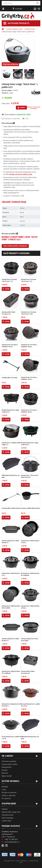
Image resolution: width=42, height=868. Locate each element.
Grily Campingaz (8, 818)
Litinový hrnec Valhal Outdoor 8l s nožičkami (30, 574)
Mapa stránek (7, 776)
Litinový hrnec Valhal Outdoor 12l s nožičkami (11, 672)
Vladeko (5, 809)
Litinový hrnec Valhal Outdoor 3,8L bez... (30, 607)
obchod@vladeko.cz (12, 842)
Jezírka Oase (6, 821)
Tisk (27, 119)
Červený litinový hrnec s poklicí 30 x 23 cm (30, 705)
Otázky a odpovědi (8, 795)
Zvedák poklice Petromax (10, 378)
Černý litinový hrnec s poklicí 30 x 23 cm (11, 738)
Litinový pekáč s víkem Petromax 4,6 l (28, 672)
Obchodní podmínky (9, 761)
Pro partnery (6, 798)
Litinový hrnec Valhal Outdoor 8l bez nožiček (11, 607)
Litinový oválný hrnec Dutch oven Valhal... (30, 640)
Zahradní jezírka (8, 815)
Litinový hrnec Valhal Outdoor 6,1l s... (11, 574)
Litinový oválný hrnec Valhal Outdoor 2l (10, 542)
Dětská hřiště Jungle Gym (11, 812)
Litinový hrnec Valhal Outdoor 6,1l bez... (30, 542)
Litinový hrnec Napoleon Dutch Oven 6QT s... (11, 705)
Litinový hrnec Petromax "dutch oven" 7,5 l (9, 280)
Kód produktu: (7, 90)
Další (33, 74)
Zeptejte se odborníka (12, 119)
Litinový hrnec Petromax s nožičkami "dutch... (10, 346)
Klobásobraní (6, 767)
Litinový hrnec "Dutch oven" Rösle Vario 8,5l (30, 476)
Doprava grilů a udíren (10, 764)
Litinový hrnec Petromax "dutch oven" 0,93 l (29, 313)
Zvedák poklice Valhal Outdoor (11, 508)
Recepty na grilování (9, 793)
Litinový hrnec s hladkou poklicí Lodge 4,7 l (11, 444)
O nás (4, 790)
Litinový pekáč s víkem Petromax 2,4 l (8, 313)
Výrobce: (5, 93)
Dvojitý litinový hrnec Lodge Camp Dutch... (10, 411)
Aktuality (5, 787)
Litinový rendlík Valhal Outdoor (31, 508)
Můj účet (5, 773)
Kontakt (19, 9)
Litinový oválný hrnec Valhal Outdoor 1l (10, 640)
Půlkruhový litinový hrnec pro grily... (11, 476)
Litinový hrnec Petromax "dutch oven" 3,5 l (29, 280)
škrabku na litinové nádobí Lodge (21, 174)
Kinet (21, 863)
